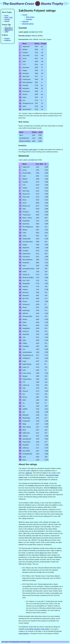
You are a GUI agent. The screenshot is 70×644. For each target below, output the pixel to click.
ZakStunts (29, 473)
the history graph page (29, 150)
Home (6, 16)
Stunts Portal (16, 642)
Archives (7, 19)
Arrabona (8, 40)
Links (6, 32)
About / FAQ (8, 18)
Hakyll (29, 642)
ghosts (42, 553)
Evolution (29, 19)
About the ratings (28, 24)
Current (25, 15)
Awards (7, 21)
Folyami (7, 38)
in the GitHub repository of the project (37, 629)
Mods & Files (9, 30)
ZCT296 (32, 32)
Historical (25, 22)
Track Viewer (9, 28)
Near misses (30, 17)
